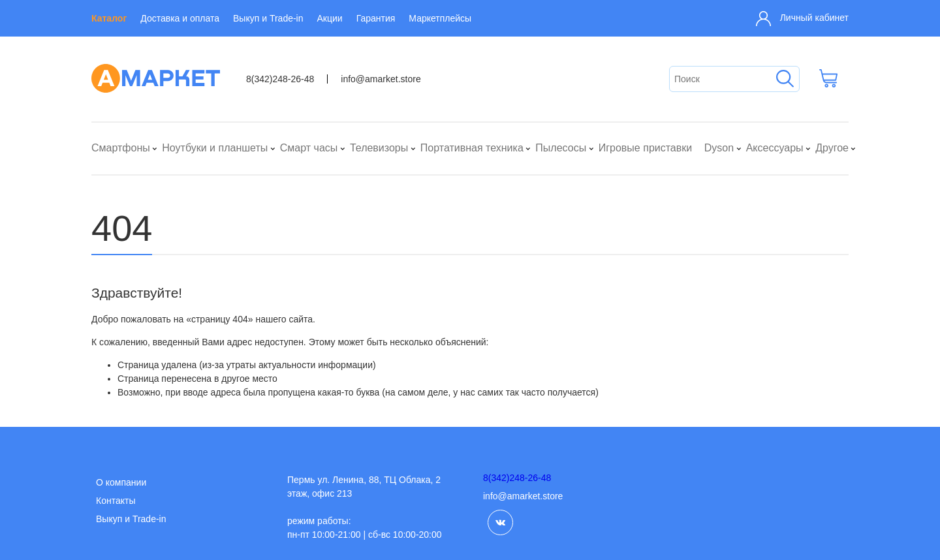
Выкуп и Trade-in (268, 18)
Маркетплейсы (440, 18)
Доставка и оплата (180, 18)
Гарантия (376, 18)
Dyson (719, 148)
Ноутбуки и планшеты (215, 148)
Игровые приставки (645, 148)
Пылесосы (561, 148)
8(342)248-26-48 (280, 79)
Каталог (109, 18)
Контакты (116, 501)
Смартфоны (121, 148)
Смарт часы (309, 148)
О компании (121, 482)
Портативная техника (472, 148)
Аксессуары (775, 148)
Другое (832, 148)
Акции (330, 18)
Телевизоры (379, 148)
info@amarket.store (381, 79)
